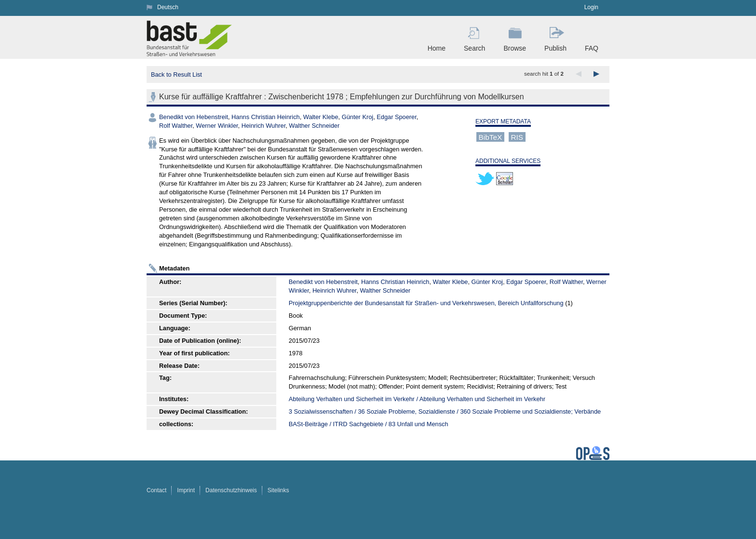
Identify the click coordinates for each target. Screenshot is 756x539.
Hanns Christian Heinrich (266, 117)
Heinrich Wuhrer (264, 126)
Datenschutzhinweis (231, 490)
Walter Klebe (321, 117)
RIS (517, 137)
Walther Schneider (314, 126)
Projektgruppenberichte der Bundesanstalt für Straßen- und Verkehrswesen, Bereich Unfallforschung (426, 303)
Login (591, 7)
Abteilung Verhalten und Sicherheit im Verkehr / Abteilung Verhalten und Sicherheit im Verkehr (417, 399)
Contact (156, 490)
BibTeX (491, 137)
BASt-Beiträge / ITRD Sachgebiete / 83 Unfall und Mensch (369, 424)
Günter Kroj (358, 117)
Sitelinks (278, 490)
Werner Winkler (217, 126)
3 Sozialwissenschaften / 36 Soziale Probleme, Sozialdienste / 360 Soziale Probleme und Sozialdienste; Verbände (445, 411)
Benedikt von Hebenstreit (194, 117)
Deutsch (168, 7)
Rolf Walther (176, 126)
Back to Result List (176, 74)
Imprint (186, 490)
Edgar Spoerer (397, 117)
